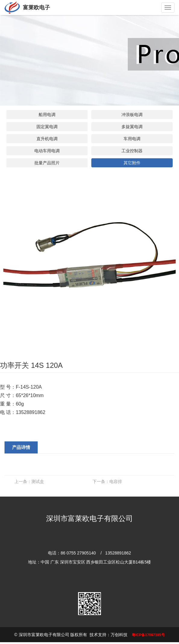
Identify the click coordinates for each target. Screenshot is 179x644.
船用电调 (47, 115)
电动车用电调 (47, 151)
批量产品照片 (47, 163)
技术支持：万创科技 (108, 635)
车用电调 (132, 139)
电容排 (107, 481)
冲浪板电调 (132, 115)
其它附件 (132, 163)
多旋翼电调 (132, 127)
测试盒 (29, 481)
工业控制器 (132, 151)
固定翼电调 (47, 127)
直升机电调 (47, 139)
